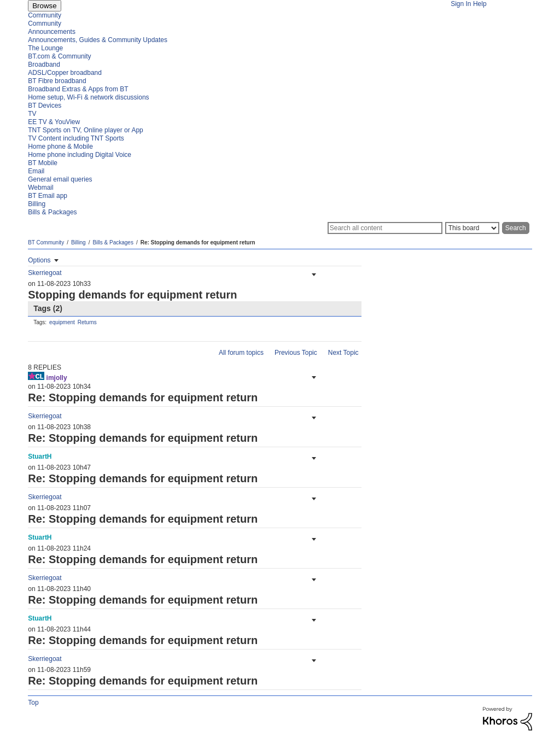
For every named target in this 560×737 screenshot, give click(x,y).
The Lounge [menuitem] (45, 48)
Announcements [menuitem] (52, 32)
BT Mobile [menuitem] (43, 163)
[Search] (385, 228)
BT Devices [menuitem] (45, 106)
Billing (78, 242)
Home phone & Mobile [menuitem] (60, 147)
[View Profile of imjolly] (57, 378)
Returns (87, 322)
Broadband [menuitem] (44, 65)
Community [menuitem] (45, 15)
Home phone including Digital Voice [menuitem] (80, 155)
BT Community (46, 242)
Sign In (461, 4)
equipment (62, 322)
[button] (313, 274)
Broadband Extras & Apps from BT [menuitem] (78, 89)
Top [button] (33, 703)
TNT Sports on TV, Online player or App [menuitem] (86, 130)
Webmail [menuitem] (40, 188)
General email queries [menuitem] (60, 179)
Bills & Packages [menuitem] (52, 212)
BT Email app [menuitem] (48, 196)
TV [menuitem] (32, 114)
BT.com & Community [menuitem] (59, 56)
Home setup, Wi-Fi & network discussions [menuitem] (88, 97)
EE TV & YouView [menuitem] (54, 122)
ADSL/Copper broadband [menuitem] (65, 73)
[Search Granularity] (472, 228)
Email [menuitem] (36, 171)
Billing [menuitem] (37, 204)
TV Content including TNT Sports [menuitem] (76, 138)
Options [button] (39, 260)
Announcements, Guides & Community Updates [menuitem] (98, 40)
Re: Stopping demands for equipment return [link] (198, 242)
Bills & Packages (113, 242)
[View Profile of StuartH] (40, 457)
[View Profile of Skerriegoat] (45, 273)
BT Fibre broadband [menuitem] (57, 81)
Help (480, 4)
